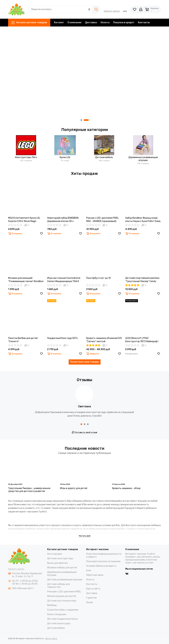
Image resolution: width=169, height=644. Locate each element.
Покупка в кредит (124, 23)
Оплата (105, 23)
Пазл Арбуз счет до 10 (98, 278)
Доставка (91, 23)
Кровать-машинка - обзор (126, 488)
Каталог (59, 23)
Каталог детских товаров (29, 23)
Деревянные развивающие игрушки (143, 159)
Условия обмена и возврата (101, 566)
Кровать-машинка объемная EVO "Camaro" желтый (104, 340)
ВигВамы (52, 605)
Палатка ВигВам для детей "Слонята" (23, 340)
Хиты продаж (55, 554)
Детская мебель (104, 157)
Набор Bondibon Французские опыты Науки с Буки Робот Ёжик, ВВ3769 (143, 220)
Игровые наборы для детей (62, 568)
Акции (90, 602)
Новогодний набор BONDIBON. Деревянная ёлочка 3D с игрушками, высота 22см (63, 220)
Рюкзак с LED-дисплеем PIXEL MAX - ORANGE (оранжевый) (102, 220)
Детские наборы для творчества (58, 586)
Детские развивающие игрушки (65, 580)
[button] (81, 120)
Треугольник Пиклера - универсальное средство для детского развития (29, 490)
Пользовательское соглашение (103, 561)
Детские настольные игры (62, 601)
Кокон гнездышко (57, 614)
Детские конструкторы (60, 558)
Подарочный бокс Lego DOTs (62, 338)
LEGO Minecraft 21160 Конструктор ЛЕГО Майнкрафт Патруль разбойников (142, 340)
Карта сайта (93, 589)
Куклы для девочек (57, 563)
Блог (89, 570)
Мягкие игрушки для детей (62, 596)
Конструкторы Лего (26, 157)
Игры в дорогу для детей (74, 488)
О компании (74, 23)
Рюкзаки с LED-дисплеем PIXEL (64, 592)
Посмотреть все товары (85, 362)
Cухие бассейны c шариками (63, 610)
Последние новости (84, 448)
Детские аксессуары (59, 623)
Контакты (144, 23)
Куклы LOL (65, 157)
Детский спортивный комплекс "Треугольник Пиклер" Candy (142, 280)
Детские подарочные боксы (63, 619)
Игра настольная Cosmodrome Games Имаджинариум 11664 (64, 280)
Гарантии (91, 598)
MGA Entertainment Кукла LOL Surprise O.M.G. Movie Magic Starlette (24, 220)
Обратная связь (95, 575)
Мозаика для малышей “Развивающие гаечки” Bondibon (26, 280)
